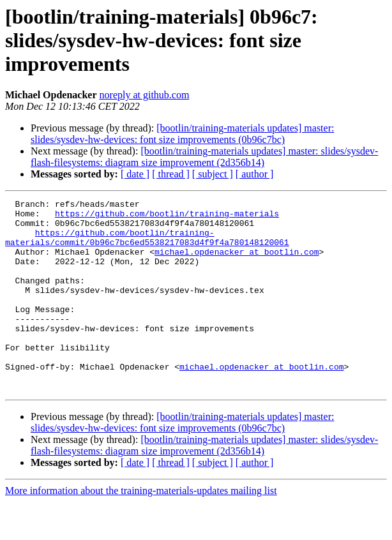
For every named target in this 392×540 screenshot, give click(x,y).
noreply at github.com (145, 95)
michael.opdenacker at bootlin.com (237, 263)
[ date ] (135, 174)
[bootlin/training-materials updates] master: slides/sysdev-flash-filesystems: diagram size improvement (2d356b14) (204, 157)
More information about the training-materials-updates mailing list (141, 529)
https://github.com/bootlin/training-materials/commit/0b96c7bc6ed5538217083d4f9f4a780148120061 (147, 246)
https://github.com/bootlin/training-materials (167, 217)
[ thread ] (171, 174)
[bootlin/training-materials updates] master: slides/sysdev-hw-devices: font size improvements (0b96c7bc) (182, 134)
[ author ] (255, 174)
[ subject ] (213, 174)
